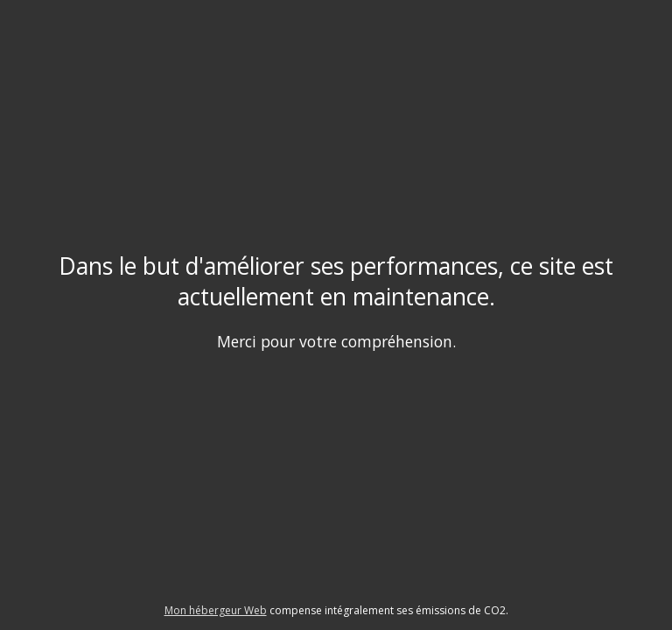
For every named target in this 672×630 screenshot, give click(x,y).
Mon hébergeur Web (216, 610)
